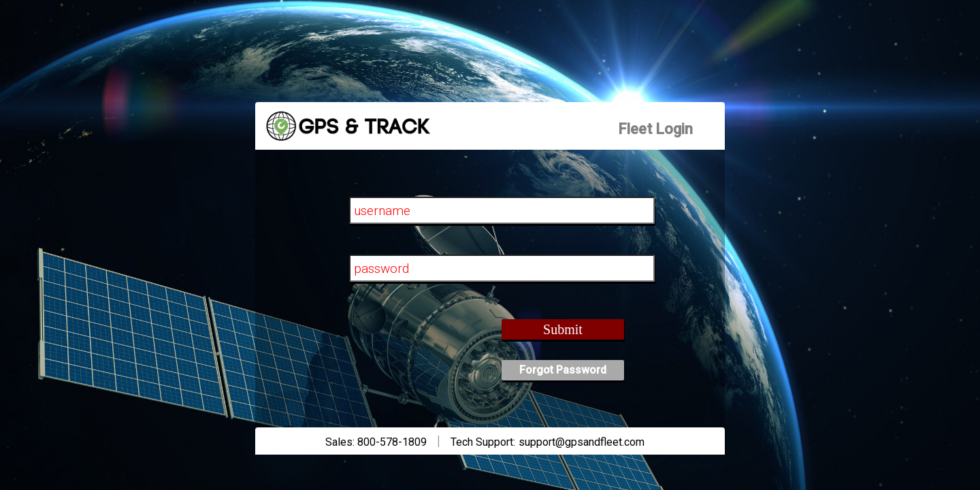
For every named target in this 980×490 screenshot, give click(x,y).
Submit (563, 329)
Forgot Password (563, 370)
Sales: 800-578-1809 (376, 442)
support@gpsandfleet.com (582, 442)
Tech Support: (483, 442)
